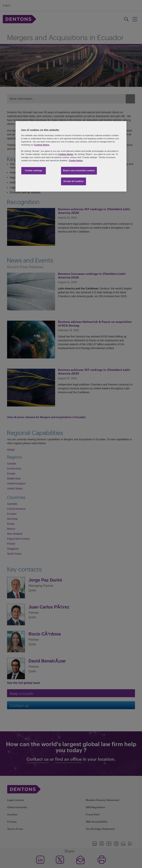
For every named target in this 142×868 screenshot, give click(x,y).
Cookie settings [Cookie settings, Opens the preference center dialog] (34, 170)
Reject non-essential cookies (79, 170)
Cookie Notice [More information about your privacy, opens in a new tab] (76, 160)
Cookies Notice (42, 145)
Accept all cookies (74, 181)
